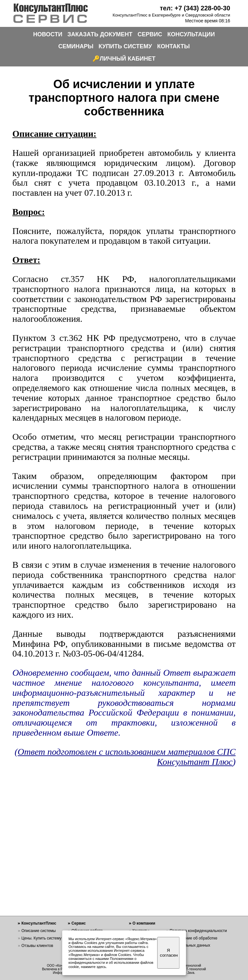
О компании (144, 923)
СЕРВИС (150, 34)
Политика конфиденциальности (198, 931)
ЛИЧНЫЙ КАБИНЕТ (128, 59)
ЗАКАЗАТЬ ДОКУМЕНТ (100, 34)
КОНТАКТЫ (173, 46)
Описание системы (38, 931)
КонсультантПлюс (39, 923)
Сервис (79, 923)
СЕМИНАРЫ (76, 46)
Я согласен (169, 953)
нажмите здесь (93, 967)
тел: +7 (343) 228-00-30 (195, 8)
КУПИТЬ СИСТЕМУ (125, 46)
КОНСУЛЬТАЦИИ (191, 34)
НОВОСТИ (48, 34)
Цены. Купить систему (41, 938)
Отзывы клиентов (37, 946)
